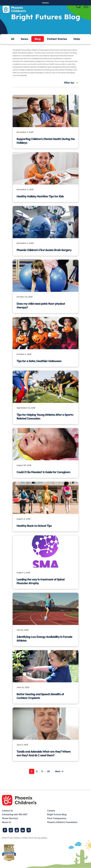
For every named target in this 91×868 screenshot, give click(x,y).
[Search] (78, 6)
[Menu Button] (86, 6)
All (13, 39)
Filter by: (69, 83)
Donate (45, 3)
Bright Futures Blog (57, 814)
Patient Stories (57, 39)
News (24, 39)
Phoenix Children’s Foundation (62, 822)
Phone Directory (10, 818)
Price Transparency (57, 818)
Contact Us (7, 811)
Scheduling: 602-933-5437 (15, 814)
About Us (6, 822)
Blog (38, 39)
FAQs (77, 39)
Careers (51, 811)
